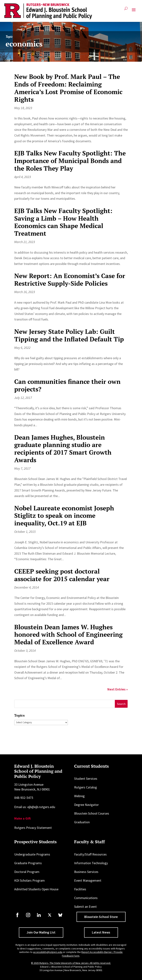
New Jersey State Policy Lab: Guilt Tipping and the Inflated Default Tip (69, 335)
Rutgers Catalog (86, 787)
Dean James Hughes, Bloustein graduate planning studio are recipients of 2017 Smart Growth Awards (63, 449)
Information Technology (91, 863)
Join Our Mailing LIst (41, 932)
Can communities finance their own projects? (67, 385)
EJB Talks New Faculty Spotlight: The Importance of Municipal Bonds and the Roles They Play (70, 161)
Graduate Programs (28, 863)
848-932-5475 (24, 798)
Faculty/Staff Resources (90, 854)
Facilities (80, 889)
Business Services (86, 872)
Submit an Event (85, 907)
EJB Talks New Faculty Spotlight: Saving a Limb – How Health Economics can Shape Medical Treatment (63, 222)
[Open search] (126, 10)
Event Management (88, 880)
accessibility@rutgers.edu (48, 952)
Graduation (82, 822)
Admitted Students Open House (36, 889)
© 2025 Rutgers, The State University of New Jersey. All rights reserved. (71, 963)
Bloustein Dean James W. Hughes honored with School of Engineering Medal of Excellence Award (68, 635)
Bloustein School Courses (92, 813)
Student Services (86, 779)
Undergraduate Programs (32, 854)
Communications (86, 898)
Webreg (79, 796)
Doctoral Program (27, 872)
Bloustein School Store (101, 917)
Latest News (101, 932)
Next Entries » (118, 689)
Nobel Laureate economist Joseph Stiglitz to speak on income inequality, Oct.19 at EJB (64, 516)
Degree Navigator (86, 805)
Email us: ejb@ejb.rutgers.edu (35, 807)
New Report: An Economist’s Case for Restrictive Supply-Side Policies (70, 280)
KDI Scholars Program (29, 880)
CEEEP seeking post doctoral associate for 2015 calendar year (62, 575)
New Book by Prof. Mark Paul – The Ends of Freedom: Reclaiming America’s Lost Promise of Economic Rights (68, 88)
